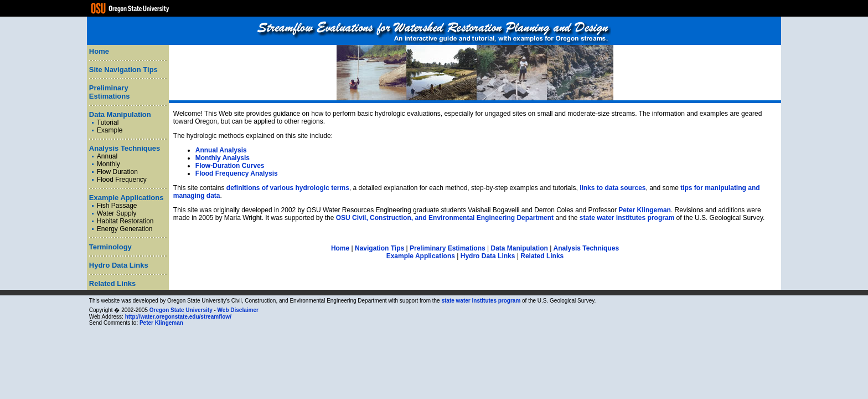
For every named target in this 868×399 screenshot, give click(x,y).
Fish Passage (117, 206)
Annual (107, 156)
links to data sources (613, 188)
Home (99, 51)
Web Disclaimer (238, 310)
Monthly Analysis (223, 158)
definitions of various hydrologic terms (288, 188)
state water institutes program (627, 218)
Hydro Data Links (119, 265)
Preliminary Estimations (110, 92)
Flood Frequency (122, 180)
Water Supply (117, 213)
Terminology (110, 247)
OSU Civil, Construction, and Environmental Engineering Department (445, 218)
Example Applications (126, 198)
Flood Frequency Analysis (237, 173)
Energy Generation (125, 229)
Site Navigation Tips (123, 70)
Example (110, 130)
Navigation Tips (379, 248)
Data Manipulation (120, 114)
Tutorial (108, 122)
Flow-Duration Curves (230, 166)
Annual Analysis (221, 150)
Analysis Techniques (125, 148)
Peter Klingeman (645, 210)
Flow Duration (117, 172)
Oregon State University (181, 310)
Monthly (108, 164)
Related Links (113, 283)
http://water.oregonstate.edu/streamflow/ (178, 317)
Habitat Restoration (125, 221)
